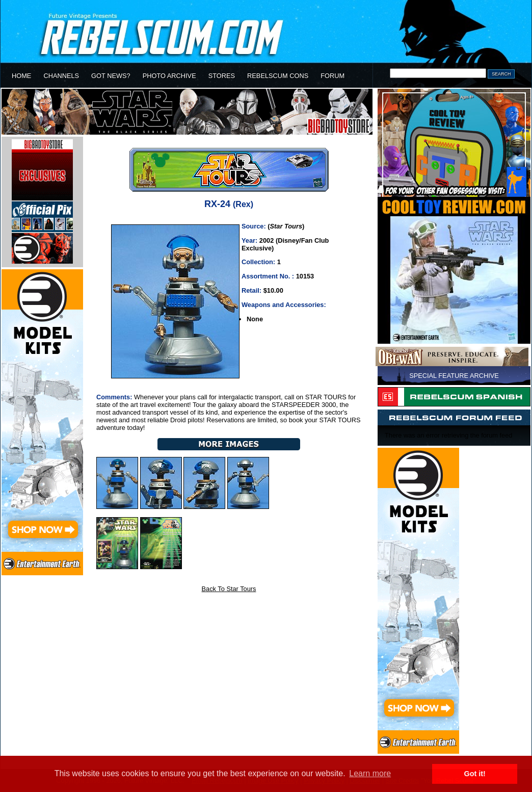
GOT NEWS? (111, 76)
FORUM (332, 76)
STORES (222, 76)
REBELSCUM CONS (278, 76)
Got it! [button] (475, 774)
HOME (21, 76)
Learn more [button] (370, 773)
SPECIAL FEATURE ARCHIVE (454, 376)
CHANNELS (61, 76)
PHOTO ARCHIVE (169, 76)
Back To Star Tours (229, 589)
